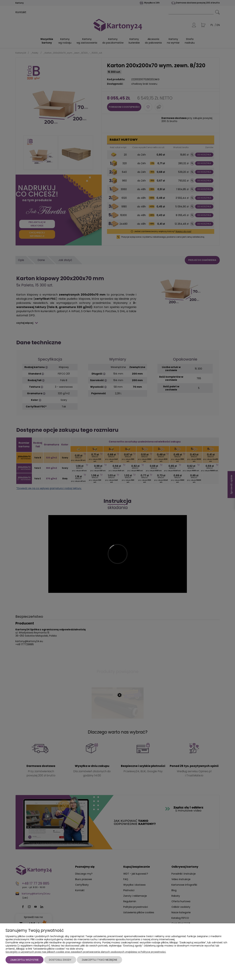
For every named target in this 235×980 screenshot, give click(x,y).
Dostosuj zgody (60, 960)
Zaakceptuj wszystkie (25, 960)
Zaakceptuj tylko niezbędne (99, 960)
